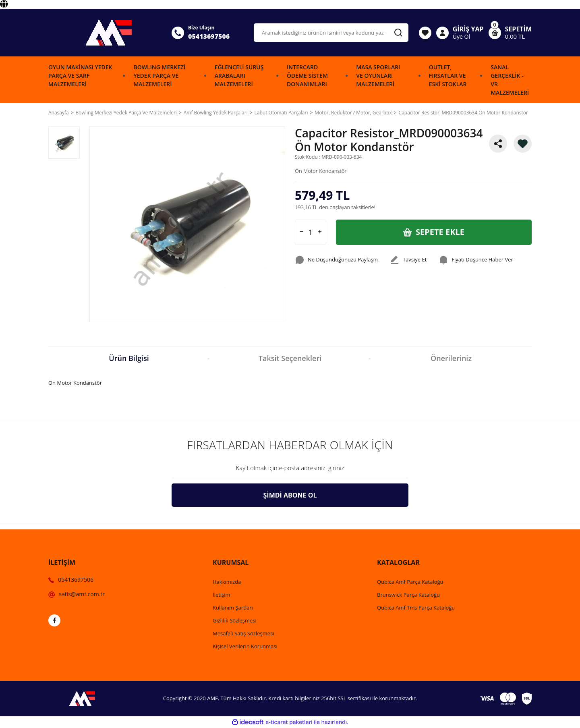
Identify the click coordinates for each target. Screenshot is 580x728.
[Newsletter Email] (290, 468)
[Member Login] (442, 33)
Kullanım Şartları (233, 608)
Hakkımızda (227, 582)
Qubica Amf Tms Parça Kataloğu (416, 608)
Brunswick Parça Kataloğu (408, 595)
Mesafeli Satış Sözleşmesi (243, 633)
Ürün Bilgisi (129, 358)
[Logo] (105, 33)
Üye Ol (461, 36)
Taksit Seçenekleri (290, 358)
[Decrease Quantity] (301, 232)
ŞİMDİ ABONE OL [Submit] (290, 495)
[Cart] (510, 33)
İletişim (222, 595)
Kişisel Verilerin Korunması (245, 646)
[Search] (331, 33)
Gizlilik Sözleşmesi (235, 620)
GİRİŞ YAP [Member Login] (468, 29)
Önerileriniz (451, 358)
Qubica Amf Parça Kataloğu (410, 582)
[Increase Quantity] (320, 232)
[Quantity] (311, 232)
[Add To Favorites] (523, 144)
